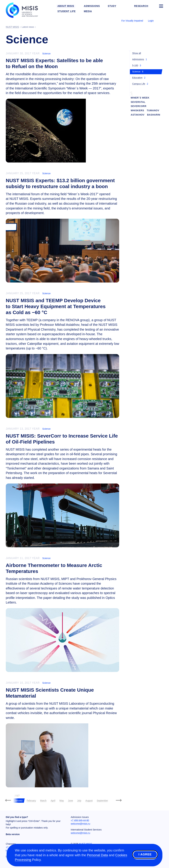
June (70, 801)
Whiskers (137, 110)
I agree (145, 855)
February (31, 801)
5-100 (135, 65)
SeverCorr (139, 106)
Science (46, 54)
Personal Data (97, 855)
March (43, 801)
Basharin (154, 115)
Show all (137, 53)
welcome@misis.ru (81, 824)
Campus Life (139, 84)
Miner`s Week (140, 98)
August (89, 801)
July (79, 801)
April (53, 801)
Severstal (138, 102)
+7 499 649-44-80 (80, 820)
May (62, 801)
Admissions (138, 59)
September (102, 801)
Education (137, 78)
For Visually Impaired (132, 21)
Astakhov (138, 115)
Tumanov (153, 110)
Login (151, 21)
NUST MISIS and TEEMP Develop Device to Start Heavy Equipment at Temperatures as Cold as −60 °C (56, 306)
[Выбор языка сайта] (161, 20)
